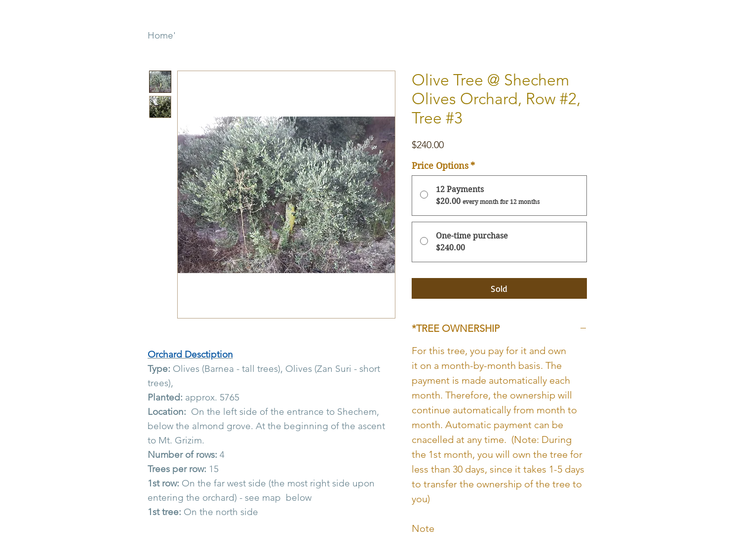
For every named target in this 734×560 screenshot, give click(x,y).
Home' (162, 35)
